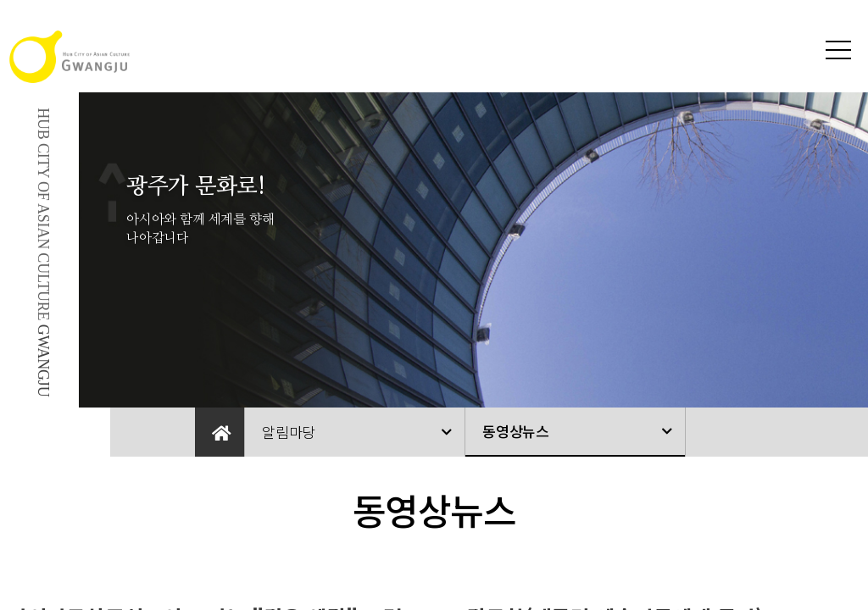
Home (220, 432)
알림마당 (289, 432)
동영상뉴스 (516, 431)
